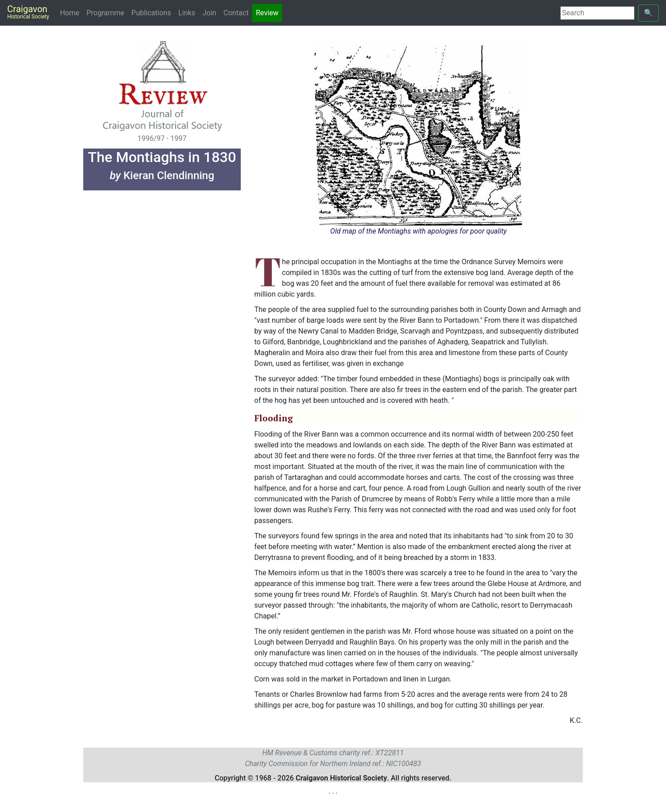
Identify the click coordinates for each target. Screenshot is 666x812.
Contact (236, 13)
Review (267, 13)
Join (209, 13)
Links (187, 13)
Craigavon (28, 12)
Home (71, 12)
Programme (105, 13)
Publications (151, 13)
